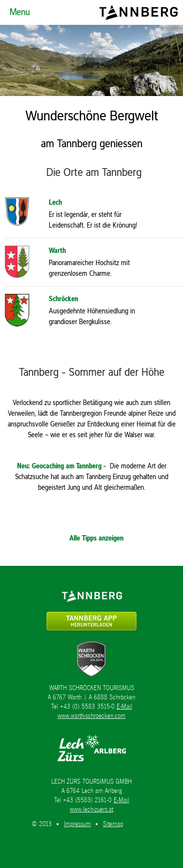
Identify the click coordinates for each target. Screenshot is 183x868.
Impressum (77, 824)
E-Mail (124, 706)
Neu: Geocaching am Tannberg (59, 466)
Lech (55, 202)
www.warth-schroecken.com (91, 716)
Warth (57, 250)
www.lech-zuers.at (91, 809)
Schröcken (63, 299)
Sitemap (113, 824)
